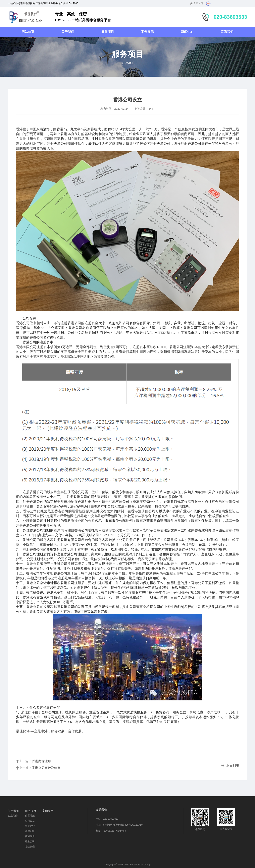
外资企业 (30, 826)
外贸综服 (30, 816)
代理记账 (30, 831)
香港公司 (30, 841)
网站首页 (28, 32)
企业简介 (13, 816)
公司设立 (30, 821)
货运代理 (30, 847)
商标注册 (30, 836)
